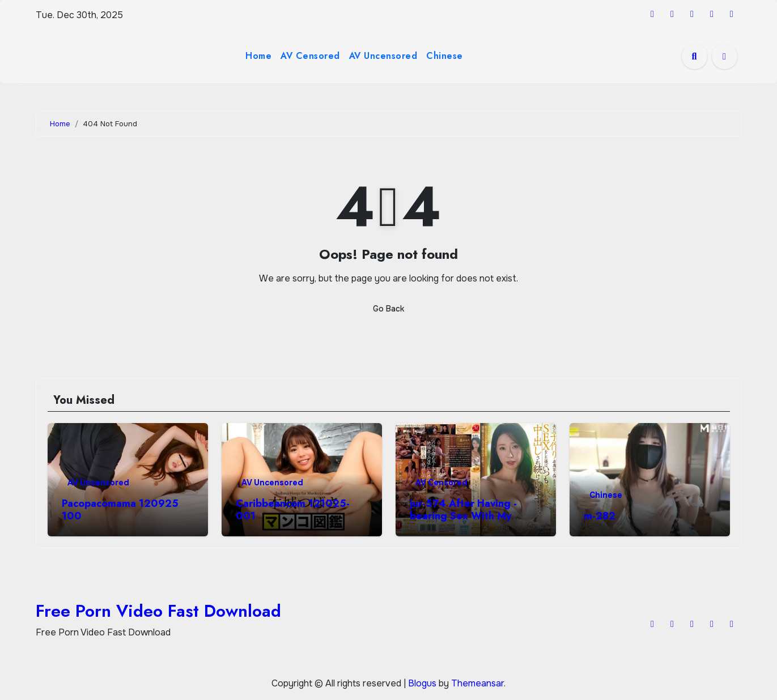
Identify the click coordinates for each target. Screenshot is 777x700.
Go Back (388, 309)
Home (258, 56)
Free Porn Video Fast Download (158, 611)
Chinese (445, 56)
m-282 (600, 516)
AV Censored (310, 56)
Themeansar (477, 683)
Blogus (422, 683)
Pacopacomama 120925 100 (120, 510)
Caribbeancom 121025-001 (293, 510)
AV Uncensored (383, 56)
